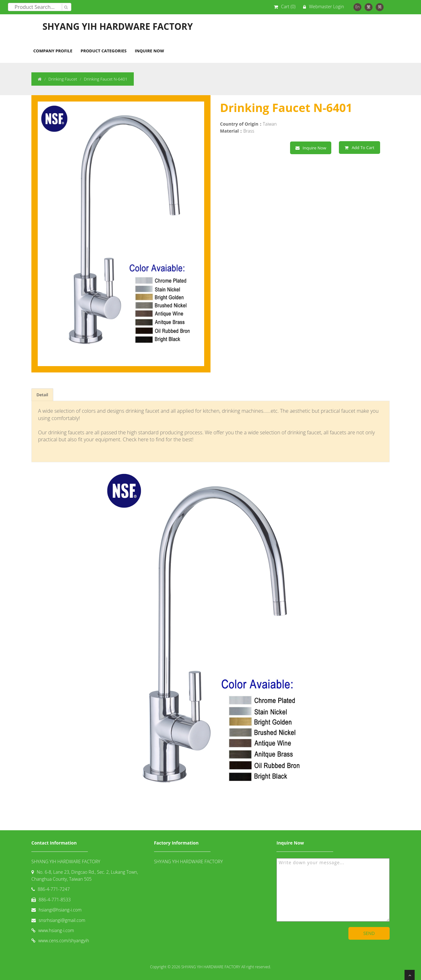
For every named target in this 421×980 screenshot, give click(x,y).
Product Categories (104, 51)
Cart (288, 7)
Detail (42, 395)
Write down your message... (333, 890)
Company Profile (53, 51)
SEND (369, 933)
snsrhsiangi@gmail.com (62, 920)
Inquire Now (149, 51)
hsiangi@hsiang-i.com (60, 910)
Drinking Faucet (63, 79)
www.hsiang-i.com (56, 930)
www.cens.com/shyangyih (64, 941)
